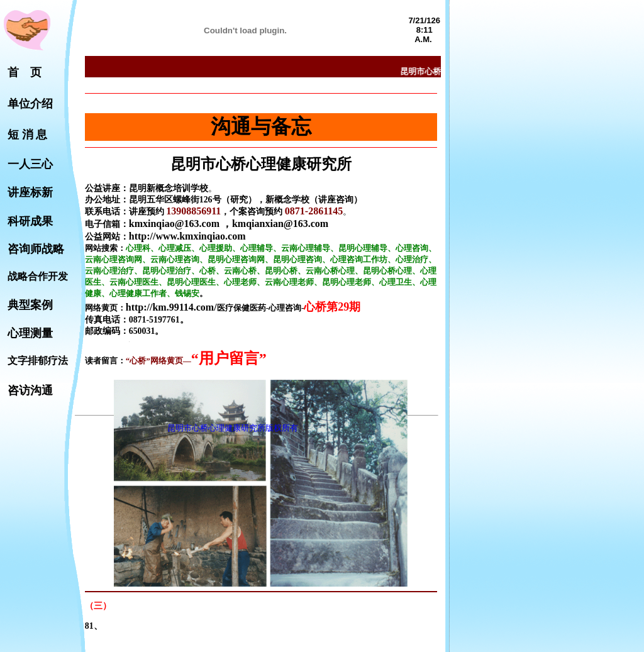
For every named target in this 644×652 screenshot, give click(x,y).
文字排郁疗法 (38, 361)
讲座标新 (30, 192)
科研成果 (30, 221)
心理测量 (30, 333)
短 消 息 (27, 135)
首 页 (25, 72)
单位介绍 (30, 104)
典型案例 (30, 305)
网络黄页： (105, 308)
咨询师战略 (36, 249)
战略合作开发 (38, 276)
